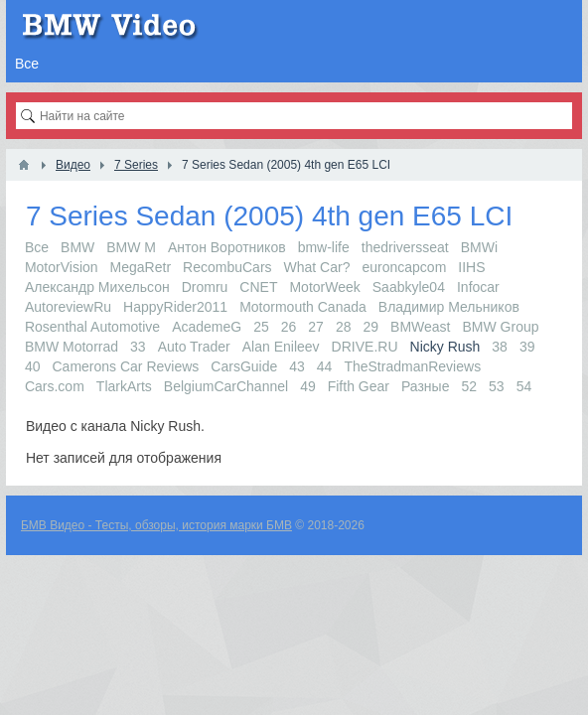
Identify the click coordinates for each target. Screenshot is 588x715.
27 (316, 327)
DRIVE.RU (365, 347)
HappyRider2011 (175, 307)
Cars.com (55, 386)
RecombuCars (227, 267)
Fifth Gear (359, 386)
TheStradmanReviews (412, 366)
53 (497, 386)
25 (261, 327)
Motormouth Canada (303, 307)
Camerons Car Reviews (126, 366)
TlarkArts (124, 386)
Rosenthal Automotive (92, 327)
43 (297, 366)
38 (500, 347)
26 (289, 327)
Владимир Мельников (449, 307)
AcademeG (207, 327)
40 (33, 366)
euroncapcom (404, 267)
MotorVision (62, 267)
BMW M (131, 247)
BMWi (479, 247)
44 (325, 366)
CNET (258, 287)
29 (370, 327)
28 (344, 327)
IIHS (471, 267)
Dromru (205, 287)
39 (527, 347)
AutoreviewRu (68, 307)
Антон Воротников (227, 247)
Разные (426, 386)
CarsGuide (244, 366)
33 (138, 347)
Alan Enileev (281, 347)
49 (308, 386)
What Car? (317, 267)
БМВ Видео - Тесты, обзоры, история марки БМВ (156, 525)
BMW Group (501, 327)
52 (469, 386)
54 (524, 386)
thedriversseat (405, 247)
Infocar (478, 287)
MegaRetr (141, 267)
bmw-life (324, 247)
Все (37, 247)
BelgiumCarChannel (226, 386)
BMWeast (420, 327)
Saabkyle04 (409, 287)
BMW (77, 247)
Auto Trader (194, 347)
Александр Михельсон (97, 287)
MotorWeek (324, 287)
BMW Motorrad (72, 347)
